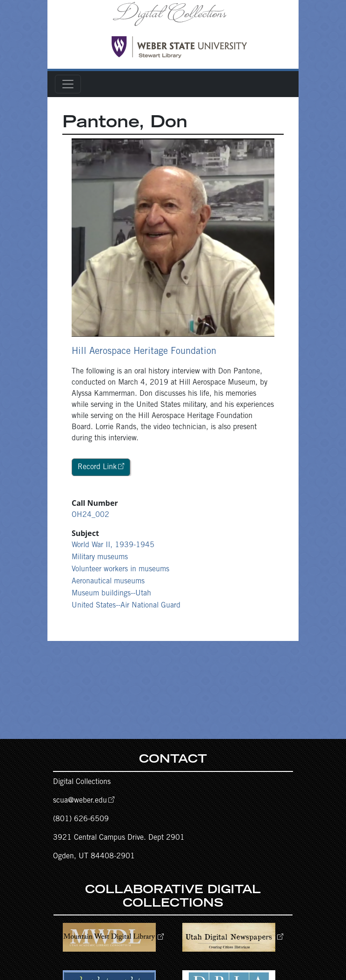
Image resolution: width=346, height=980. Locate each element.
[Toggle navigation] (68, 84)
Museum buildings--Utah (111, 594)
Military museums (100, 557)
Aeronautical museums (108, 581)
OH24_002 (90, 515)
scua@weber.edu (80, 801)
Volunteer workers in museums (120, 569)
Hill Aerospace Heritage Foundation (144, 352)
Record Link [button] (97, 467)
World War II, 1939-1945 (113, 545)
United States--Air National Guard (126, 606)
